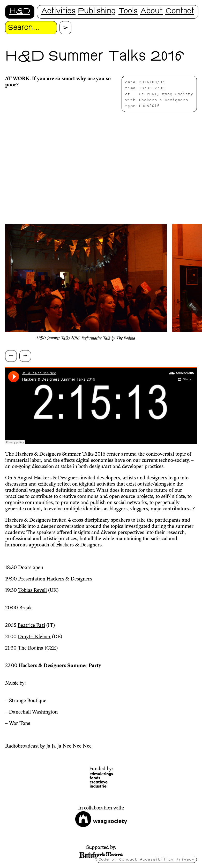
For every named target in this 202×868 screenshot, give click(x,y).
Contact (180, 12)
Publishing (97, 12)
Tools (128, 12)
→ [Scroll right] (25, 355)
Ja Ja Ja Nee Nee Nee (69, 746)
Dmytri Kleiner (34, 637)
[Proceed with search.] (65, 28)
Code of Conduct (118, 859)
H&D (20, 12)
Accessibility (157, 859)
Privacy (185, 859)
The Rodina (31, 648)
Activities (58, 12)
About (151, 12)
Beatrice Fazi (31, 626)
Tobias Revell (32, 591)
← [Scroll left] (11, 355)
